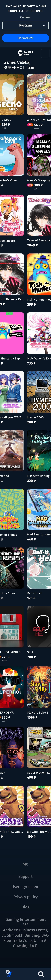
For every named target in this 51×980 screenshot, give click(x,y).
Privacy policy (26, 897)
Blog (25, 907)
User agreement (26, 887)
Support (25, 877)
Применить (26, 38)
